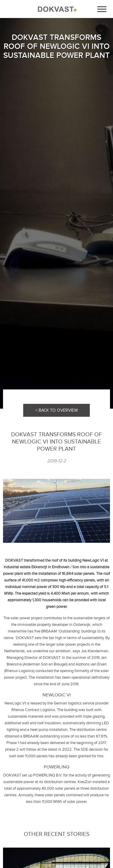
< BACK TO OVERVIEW (56, 410)
